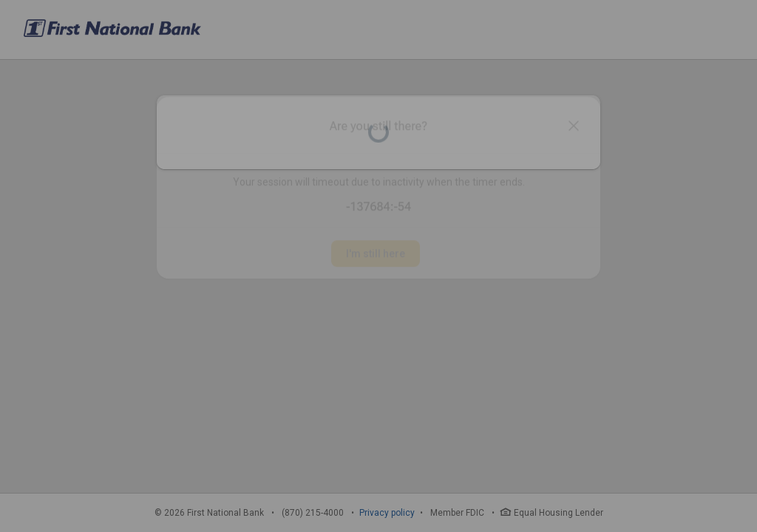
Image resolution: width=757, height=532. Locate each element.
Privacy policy (387, 513)
